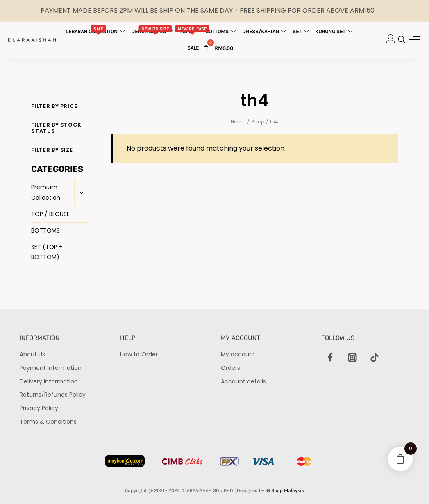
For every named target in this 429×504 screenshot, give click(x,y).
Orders (230, 368)
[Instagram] (352, 358)
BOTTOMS (45, 230)
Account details (243, 381)
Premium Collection (46, 192)
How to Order (139, 354)
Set (302, 31)
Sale (193, 48)
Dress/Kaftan (265, 31)
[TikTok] (375, 358)
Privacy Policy (39, 408)
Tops (192, 30)
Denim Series (153, 30)
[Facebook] (330, 358)
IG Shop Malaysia (285, 490)
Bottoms (221, 31)
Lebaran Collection (96, 30)
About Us (32, 354)
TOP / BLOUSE (50, 214)
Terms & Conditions (48, 422)
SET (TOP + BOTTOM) (47, 252)
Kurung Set (335, 31)
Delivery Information (49, 381)
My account (238, 354)
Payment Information (51, 368)
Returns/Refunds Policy (53, 395)
